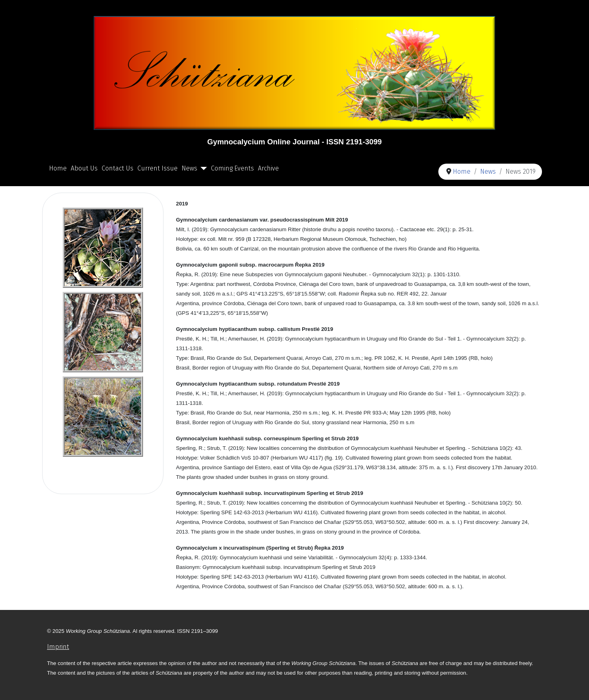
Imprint (58, 647)
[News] (202, 168)
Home (58, 168)
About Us (84, 168)
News (189, 168)
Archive (268, 168)
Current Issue (157, 168)
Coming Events (232, 168)
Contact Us (118, 168)
